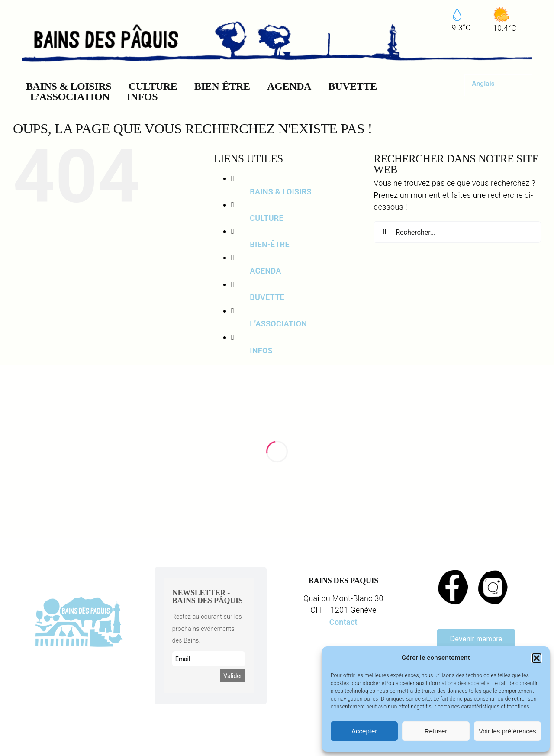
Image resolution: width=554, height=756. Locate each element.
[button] (537, 658)
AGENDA (265, 271)
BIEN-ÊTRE (270, 244)
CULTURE (267, 218)
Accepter (364, 731)
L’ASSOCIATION (278, 324)
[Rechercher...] (457, 232)
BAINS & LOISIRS (280, 192)
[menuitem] (483, 84)
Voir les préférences (507, 731)
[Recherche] (384, 232)
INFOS (261, 351)
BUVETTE (267, 297)
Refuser (436, 731)
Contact (343, 622)
